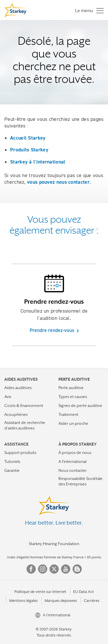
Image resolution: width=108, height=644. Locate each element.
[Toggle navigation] (88, 10)
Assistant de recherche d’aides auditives (25, 425)
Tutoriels (12, 461)
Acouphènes (16, 414)
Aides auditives (18, 388)
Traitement (68, 414)
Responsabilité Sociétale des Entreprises (80, 481)
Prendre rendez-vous (52, 330)
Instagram (43, 569)
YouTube (66, 569)
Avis (8, 397)
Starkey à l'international (38, 162)
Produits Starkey (29, 150)
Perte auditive (71, 388)
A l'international (72, 461)
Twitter (54, 569)
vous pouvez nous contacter (58, 182)
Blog (77, 569)
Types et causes (73, 397)
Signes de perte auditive (80, 405)
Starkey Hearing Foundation (54, 544)
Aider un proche (73, 423)
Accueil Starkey (28, 138)
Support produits (20, 453)
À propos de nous (75, 453)
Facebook (31, 569)
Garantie (12, 470)
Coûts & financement (24, 405)
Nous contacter (73, 470)
